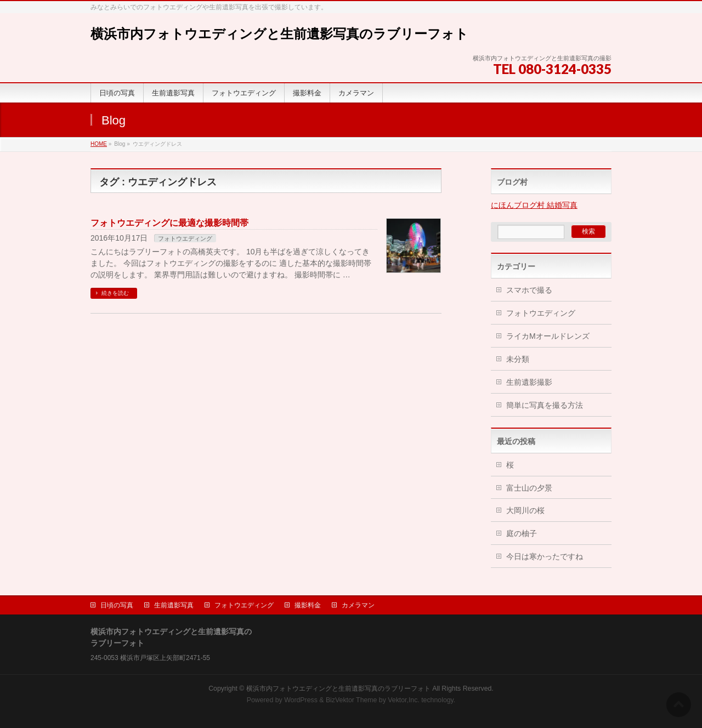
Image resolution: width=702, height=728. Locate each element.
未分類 (518, 359)
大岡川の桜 (525, 510)
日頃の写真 (117, 605)
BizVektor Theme (352, 700)
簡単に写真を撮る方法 (545, 405)
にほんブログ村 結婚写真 (534, 205)
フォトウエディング (185, 238)
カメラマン (358, 605)
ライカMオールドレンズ (548, 336)
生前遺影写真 (174, 605)
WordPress (301, 700)
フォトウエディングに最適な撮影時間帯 (169, 223)
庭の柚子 (522, 533)
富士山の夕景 (529, 488)
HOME (99, 144)
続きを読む (115, 293)
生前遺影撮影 (529, 382)
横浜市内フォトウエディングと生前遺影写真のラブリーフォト (279, 34)
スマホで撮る (529, 290)
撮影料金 (308, 605)
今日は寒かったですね (545, 556)
